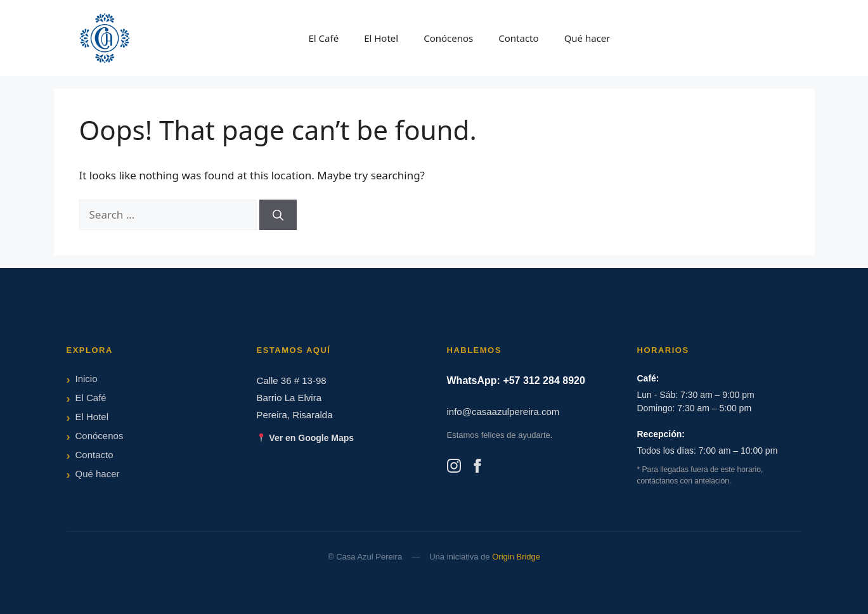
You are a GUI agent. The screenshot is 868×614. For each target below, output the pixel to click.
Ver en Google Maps (305, 438)
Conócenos (448, 38)
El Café (323, 38)
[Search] (278, 215)
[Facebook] (477, 468)
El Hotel (381, 38)
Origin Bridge (516, 557)
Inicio (87, 379)
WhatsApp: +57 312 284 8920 (516, 381)
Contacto (518, 38)
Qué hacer (587, 38)
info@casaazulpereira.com (503, 412)
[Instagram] (454, 468)
